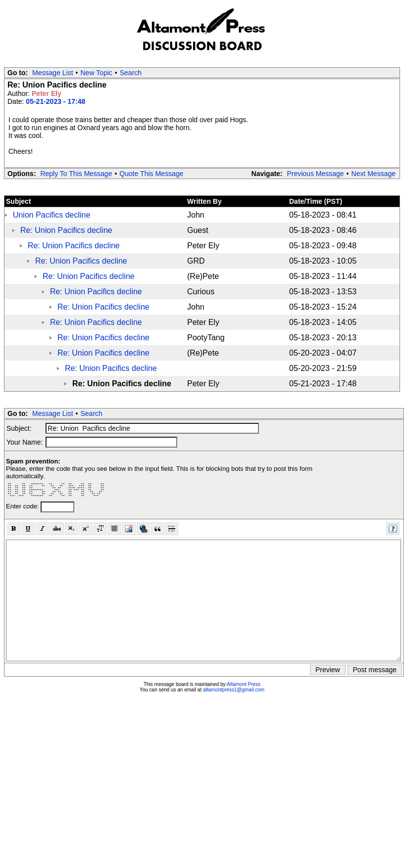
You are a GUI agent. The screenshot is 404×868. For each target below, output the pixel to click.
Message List (52, 73)
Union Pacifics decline (52, 215)
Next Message (374, 174)
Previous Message (315, 174)
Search (131, 73)
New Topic (97, 73)
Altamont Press (244, 684)
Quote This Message (151, 174)
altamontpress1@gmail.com (234, 690)
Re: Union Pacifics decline (66, 230)
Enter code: (23, 506)
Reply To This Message (76, 174)
